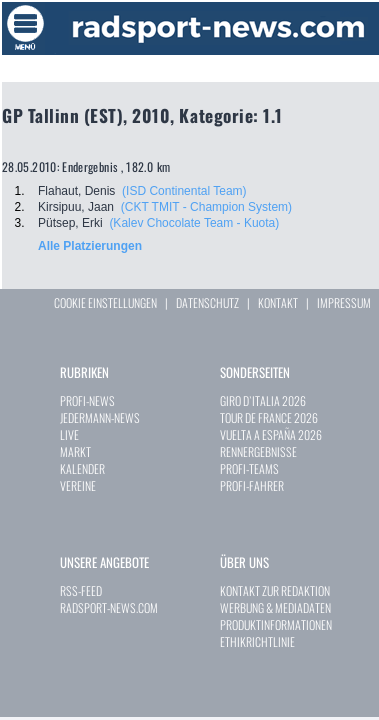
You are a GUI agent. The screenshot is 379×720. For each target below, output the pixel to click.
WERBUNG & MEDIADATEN (275, 607)
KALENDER (82, 468)
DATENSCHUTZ (207, 302)
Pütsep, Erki (70, 223)
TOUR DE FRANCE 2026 (269, 417)
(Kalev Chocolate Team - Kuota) (194, 223)
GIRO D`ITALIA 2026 (263, 400)
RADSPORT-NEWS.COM (109, 607)
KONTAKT (278, 302)
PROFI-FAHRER (252, 485)
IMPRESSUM (344, 302)
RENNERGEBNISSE (258, 451)
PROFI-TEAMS (249, 468)
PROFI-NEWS (87, 400)
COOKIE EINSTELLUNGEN (105, 302)
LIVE (69, 434)
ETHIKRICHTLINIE (257, 641)
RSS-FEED (81, 590)
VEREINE (78, 485)
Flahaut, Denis (76, 191)
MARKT (75, 451)
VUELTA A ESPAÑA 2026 (271, 434)
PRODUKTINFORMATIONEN (276, 624)
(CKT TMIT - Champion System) (206, 207)
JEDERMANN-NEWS (100, 417)
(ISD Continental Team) (184, 191)
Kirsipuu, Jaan (76, 207)
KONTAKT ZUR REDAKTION (275, 590)
